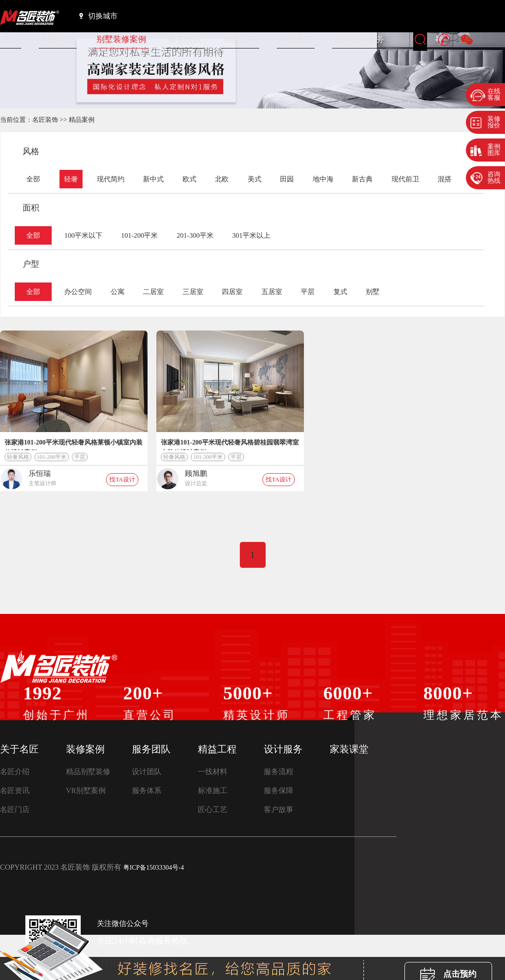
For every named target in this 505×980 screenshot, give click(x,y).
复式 (340, 292)
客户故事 (279, 809)
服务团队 (185, 39)
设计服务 (283, 749)
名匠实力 (58, 39)
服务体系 (147, 791)
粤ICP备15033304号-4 (153, 868)
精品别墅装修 (88, 772)
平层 (308, 292)
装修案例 (85, 749)
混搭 (445, 179)
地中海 (323, 179)
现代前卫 (405, 179)
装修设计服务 (359, 39)
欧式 (190, 179)
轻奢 (71, 179)
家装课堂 (296, 39)
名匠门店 (15, 809)
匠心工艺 (213, 809)
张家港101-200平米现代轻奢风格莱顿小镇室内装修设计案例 (74, 445)
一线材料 (213, 772)
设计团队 (147, 772)
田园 (287, 179)
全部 (33, 179)
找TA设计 (122, 479)
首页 (11, 39)
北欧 (222, 179)
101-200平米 (139, 235)
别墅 (373, 292)
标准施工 (213, 791)
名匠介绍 (15, 772)
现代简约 (111, 179)
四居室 (232, 292)
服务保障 (279, 791)
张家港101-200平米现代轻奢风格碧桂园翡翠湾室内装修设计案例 (230, 445)
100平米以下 (83, 235)
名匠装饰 (45, 120)
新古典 (362, 179)
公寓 (118, 292)
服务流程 (279, 772)
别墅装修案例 (121, 39)
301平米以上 (251, 235)
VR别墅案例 (86, 791)
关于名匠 (19, 749)
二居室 (153, 292)
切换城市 (98, 16)
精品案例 (82, 120)
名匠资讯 (15, 791)
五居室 (272, 292)
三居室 (193, 292)
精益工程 (240, 39)
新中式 (153, 179)
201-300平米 (195, 235)
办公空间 (78, 292)
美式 (255, 179)
